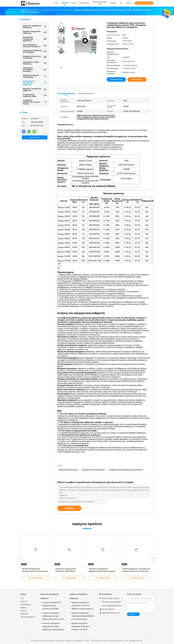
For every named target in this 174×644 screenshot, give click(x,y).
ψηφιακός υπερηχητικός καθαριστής (79, 596)
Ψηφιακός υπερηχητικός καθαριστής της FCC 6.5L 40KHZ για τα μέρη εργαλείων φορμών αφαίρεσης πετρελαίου (83, 606)
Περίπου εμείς (26, 604)
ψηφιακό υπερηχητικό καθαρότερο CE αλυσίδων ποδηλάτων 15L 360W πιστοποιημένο (81, 627)
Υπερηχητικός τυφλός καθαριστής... (35, 63)
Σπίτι (22, 598)
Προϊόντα (24, 601)
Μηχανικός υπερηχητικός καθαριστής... (35, 90)
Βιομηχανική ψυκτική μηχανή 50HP (93, 470)
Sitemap (23, 611)
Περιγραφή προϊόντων (86, 93)
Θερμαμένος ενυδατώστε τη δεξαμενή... (35, 57)
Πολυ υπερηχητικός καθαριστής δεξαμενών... (35, 46)
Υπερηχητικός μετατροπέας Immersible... (35, 70)
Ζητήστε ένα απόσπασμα (144, 3)
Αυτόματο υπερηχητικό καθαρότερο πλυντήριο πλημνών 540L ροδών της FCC (102, 571)
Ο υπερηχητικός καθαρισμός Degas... (35, 95)
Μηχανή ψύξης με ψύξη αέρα (68, 470)
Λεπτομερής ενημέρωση (66, 93)
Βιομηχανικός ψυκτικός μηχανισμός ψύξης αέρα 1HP (126, 470)
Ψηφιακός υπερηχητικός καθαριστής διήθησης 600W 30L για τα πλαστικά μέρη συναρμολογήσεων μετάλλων (83, 616)
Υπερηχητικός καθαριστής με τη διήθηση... (35, 51)
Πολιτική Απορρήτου (28, 617)
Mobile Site (24, 614)
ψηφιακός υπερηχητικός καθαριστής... (35, 32)
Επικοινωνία (35, 137)
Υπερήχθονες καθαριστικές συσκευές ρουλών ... (35, 102)
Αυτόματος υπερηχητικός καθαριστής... (35, 27)
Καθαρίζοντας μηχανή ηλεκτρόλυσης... (35, 76)
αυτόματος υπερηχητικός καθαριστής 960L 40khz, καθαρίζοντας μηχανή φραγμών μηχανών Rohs (53, 627)
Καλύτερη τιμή (116, 79)
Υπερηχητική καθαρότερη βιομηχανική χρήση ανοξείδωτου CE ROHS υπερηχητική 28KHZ (51, 606)
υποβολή (69, 508)
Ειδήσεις (24, 608)
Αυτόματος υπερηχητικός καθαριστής (50, 596)
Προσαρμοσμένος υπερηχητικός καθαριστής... (35, 83)
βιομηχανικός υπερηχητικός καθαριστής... (35, 39)
